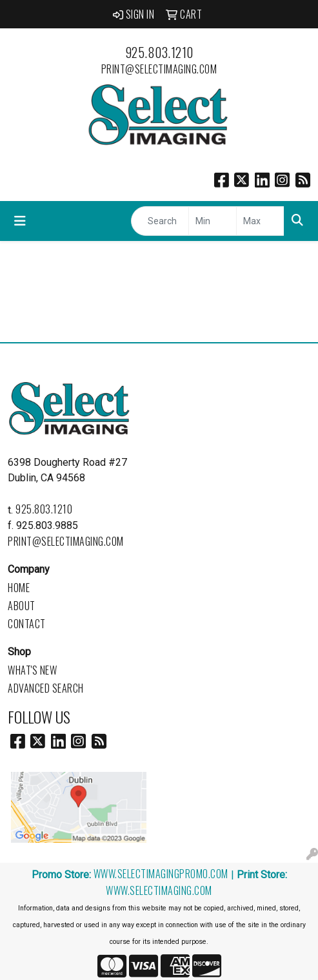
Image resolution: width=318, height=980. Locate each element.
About (22, 606)
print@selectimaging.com (159, 69)
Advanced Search (46, 688)
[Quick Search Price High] (260, 221)
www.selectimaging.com (159, 890)
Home (19, 588)
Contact (27, 624)
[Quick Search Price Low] (213, 221)
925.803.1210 (159, 52)
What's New (32, 670)
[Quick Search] (160, 221)
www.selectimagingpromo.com (161, 874)
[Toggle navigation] (20, 221)
